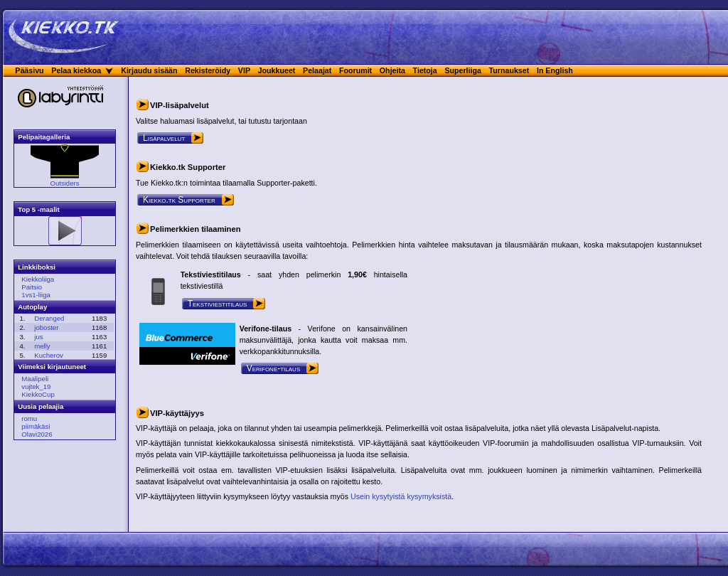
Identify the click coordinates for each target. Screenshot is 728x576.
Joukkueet (277, 70)
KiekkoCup (38, 394)
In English (555, 70)
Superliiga (463, 70)
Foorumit (355, 70)
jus (38, 337)
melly (42, 346)
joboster (46, 327)
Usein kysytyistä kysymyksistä (401, 496)
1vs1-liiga (36, 295)
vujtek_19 (36, 386)
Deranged (49, 318)
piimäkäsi (36, 426)
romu (29, 418)
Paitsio (32, 287)
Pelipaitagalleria (44, 137)
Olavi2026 (37, 434)
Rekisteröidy (208, 70)
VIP (244, 70)
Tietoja (425, 70)
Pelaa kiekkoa (76, 70)
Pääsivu (29, 70)
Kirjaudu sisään (149, 70)
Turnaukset (509, 70)
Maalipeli (35, 379)
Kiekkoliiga (38, 279)
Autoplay (32, 307)
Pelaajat (317, 70)
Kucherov (49, 355)
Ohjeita (392, 70)
